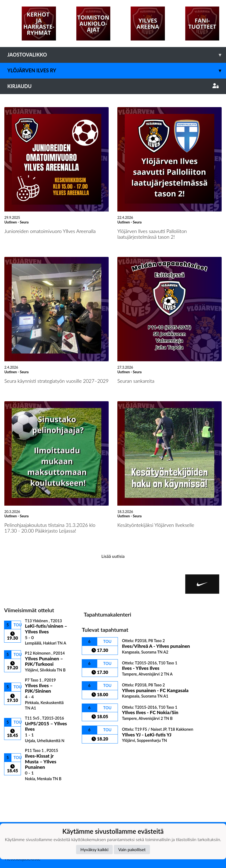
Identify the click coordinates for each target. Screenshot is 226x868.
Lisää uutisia (113, 556)
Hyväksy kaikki (94, 849)
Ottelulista (18, 791)
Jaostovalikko (117, 55)
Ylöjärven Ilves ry (117, 71)
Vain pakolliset (132, 849)
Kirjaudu (113, 86)
